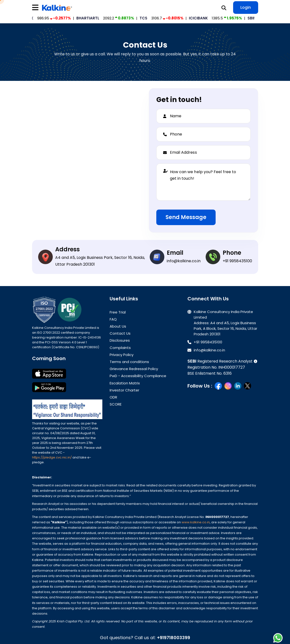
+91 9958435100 (237, 261)
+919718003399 (174, 638)
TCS (146, 18)
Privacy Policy (122, 355)
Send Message (186, 217)
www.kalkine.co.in (196, 522)
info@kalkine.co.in (184, 261)
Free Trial (118, 312)
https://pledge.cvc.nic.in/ (52, 457)
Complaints (120, 348)
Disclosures (120, 340)
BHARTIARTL (91, 18)
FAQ (113, 319)
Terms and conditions (129, 362)
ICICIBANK (201, 18)
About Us (118, 326)
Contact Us (120, 333)
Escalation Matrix (125, 383)
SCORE (116, 404)
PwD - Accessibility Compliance (138, 376)
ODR (113, 397)
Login (246, 7)
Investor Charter (124, 390)
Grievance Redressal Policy (134, 369)
